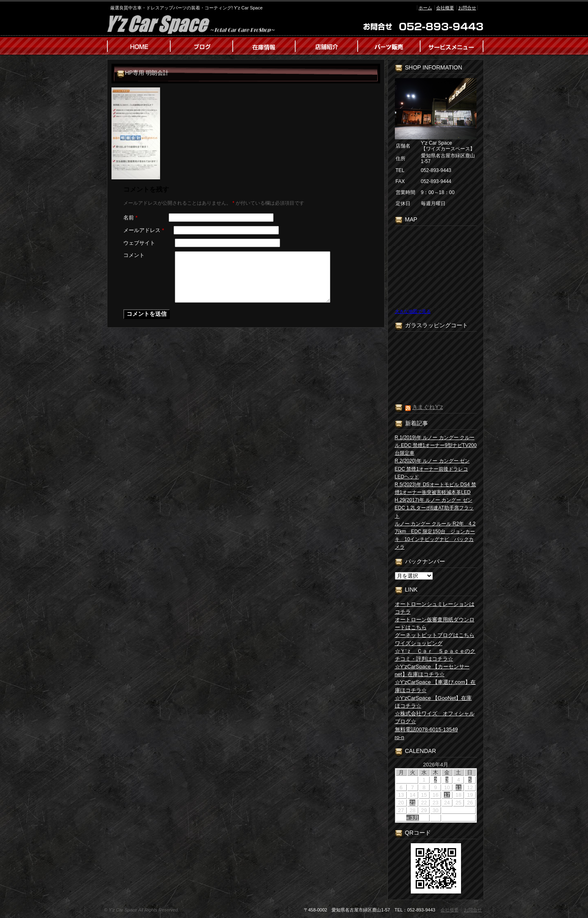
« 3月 (413, 818)
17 (447, 795)
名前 (130, 218)
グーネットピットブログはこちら (435, 635)
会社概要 (445, 8)
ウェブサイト (139, 243)
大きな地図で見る (413, 311)
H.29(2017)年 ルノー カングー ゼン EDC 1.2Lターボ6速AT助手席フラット (434, 508)
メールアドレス (144, 230)
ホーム (425, 8)
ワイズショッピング (419, 643)
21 (412, 803)
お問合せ (467, 8)
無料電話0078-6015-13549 (427, 729)
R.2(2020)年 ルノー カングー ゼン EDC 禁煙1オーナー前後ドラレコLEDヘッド (432, 469)
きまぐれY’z (427, 407)
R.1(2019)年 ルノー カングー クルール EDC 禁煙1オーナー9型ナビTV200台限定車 (436, 445)
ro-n (400, 737)
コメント (134, 255)
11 (459, 787)
